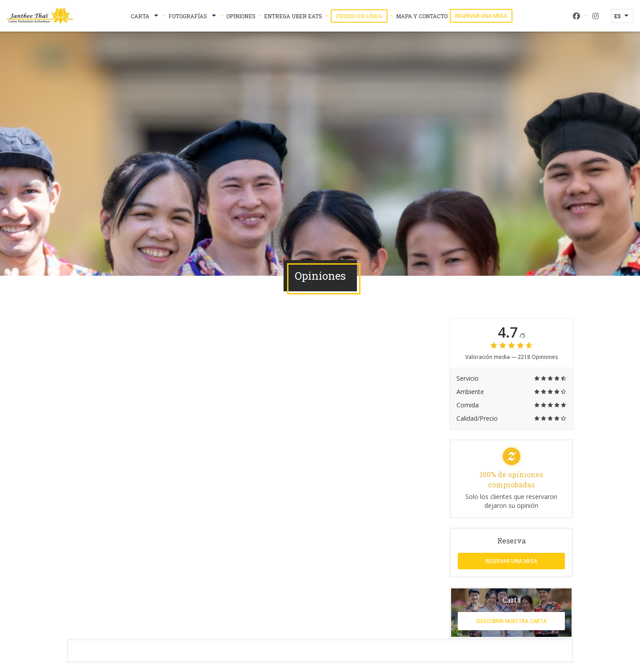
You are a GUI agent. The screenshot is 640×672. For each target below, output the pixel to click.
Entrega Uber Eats (293, 16)
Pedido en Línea (362, 16)
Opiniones (241, 16)
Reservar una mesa (481, 16)
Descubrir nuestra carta (512, 621)
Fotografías (193, 16)
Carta (145, 16)
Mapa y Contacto (422, 16)
